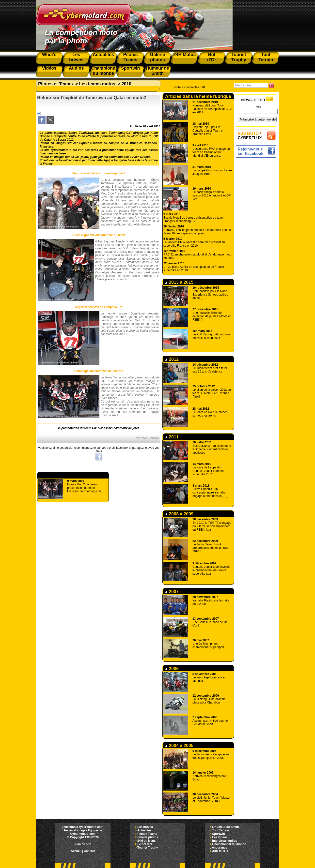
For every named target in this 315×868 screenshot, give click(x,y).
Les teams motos (97, 84)
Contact (89, 851)
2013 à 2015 (179, 282)
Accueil (76, 851)
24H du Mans (146, 841)
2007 (172, 592)
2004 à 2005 (179, 746)
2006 (172, 669)
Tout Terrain (220, 830)
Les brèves (145, 827)
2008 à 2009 (179, 514)
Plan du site (83, 844)
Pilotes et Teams (55, 84)
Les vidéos (220, 837)
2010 (126, 84)
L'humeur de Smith (225, 827)
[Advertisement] (257, 233)
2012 (172, 359)
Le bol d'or (145, 844)
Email (257, 107)
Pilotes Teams (147, 834)
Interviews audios (225, 841)
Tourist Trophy (148, 848)
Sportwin (218, 834)
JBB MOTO (220, 851)
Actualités (144, 830)
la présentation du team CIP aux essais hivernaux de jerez (99, 428)
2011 (172, 437)
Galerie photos (148, 837)
